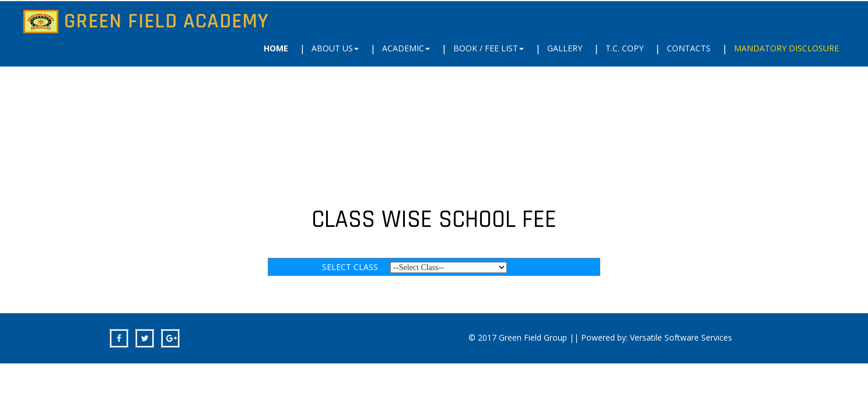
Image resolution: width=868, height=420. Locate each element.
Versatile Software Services (681, 337)
